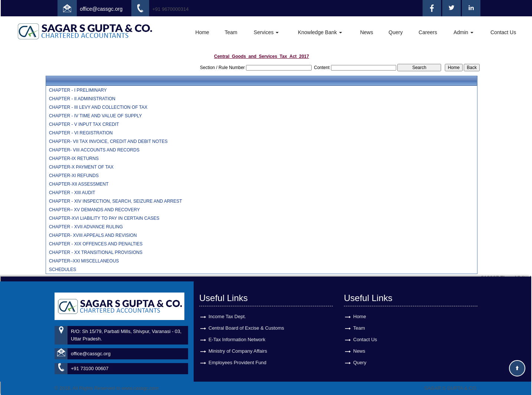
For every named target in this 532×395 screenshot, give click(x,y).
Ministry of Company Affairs (238, 344)
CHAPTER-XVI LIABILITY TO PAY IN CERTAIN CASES (104, 218)
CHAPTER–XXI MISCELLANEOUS (84, 261)
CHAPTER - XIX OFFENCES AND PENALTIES (96, 244)
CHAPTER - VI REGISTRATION (81, 133)
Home (202, 32)
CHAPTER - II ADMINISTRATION (82, 99)
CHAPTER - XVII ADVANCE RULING (86, 227)
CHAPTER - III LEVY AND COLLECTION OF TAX (98, 107)
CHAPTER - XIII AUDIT (72, 193)
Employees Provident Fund (237, 356)
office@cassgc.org (101, 9)
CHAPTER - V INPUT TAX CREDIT (84, 124)
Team (231, 32)
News (367, 32)
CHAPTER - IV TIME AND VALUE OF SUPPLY (96, 116)
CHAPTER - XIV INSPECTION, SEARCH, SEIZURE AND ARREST (116, 201)
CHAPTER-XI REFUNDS (74, 176)
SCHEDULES (63, 270)
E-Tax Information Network (237, 333)
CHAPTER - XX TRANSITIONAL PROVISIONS (96, 252)
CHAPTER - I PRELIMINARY (78, 90)
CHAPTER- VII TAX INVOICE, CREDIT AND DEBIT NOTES (108, 141)
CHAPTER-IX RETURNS (74, 159)
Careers (428, 32)
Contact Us (503, 32)
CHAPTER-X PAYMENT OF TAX (81, 167)
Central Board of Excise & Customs (246, 321)
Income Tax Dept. (227, 310)
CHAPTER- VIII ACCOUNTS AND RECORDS (94, 150)
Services (266, 32)
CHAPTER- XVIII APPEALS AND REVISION (93, 235)
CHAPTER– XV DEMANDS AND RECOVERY (94, 210)
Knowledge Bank (320, 32)
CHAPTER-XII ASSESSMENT (79, 184)
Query (395, 32)
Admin (463, 32)
